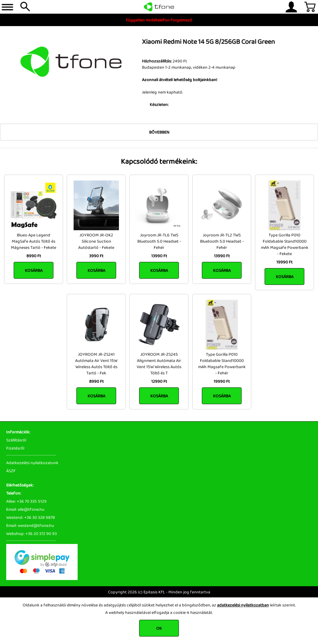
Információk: (18, 432)
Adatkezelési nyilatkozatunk (32, 463)
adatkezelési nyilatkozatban (243, 605)
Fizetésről (15, 448)
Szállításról (16, 440)
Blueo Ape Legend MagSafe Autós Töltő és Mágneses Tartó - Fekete (34, 241)
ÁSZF (11, 471)
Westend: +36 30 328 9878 (31, 517)
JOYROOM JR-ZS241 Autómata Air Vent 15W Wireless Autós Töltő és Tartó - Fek (96, 363)
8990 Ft (34, 256)
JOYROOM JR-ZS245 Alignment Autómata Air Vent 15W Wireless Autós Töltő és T (159, 363)
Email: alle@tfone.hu (25, 509)
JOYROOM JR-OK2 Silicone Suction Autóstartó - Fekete (96, 241)
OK (159, 628)
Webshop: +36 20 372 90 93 (32, 533)
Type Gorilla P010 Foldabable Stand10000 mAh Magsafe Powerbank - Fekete (285, 244)
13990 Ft (159, 256)
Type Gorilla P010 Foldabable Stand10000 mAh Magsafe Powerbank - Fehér (222, 363)
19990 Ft (284, 262)
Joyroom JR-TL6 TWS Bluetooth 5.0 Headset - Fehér (159, 241)
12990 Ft (159, 381)
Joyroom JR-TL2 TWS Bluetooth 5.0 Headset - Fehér (222, 241)
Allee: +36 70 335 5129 (26, 501)
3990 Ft (96, 256)
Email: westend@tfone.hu (30, 525)
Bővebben (159, 132)
